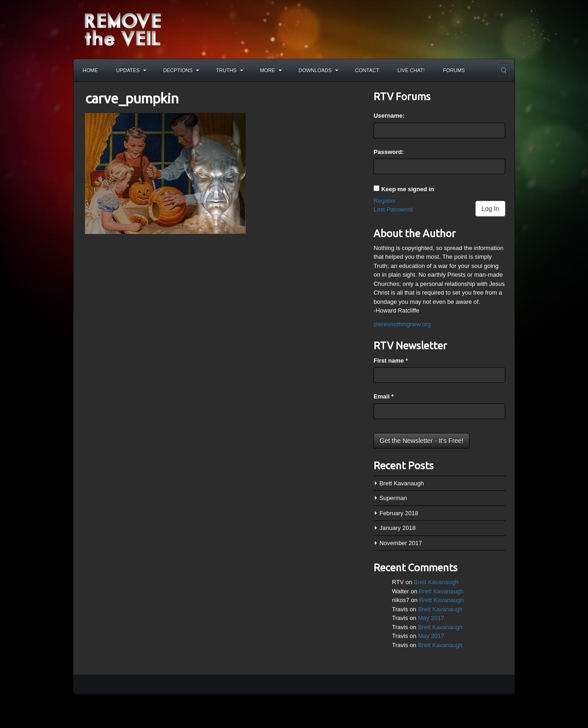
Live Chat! (411, 70)
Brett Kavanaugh (402, 483)
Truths (229, 70)
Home (90, 70)
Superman (393, 498)
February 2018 (399, 513)
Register (384, 201)
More (271, 70)
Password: (389, 152)
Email (383, 396)
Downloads (318, 70)
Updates (131, 70)
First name (390, 361)
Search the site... (503, 70)
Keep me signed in (408, 189)
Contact (367, 70)
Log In (490, 209)
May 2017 (431, 618)
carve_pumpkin (132, 98)
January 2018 (398, 528)
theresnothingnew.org (402, 324)
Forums (454, 70)
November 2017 (401, 543)
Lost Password (393, 209)
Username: (389, 116)
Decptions (181, 70)
